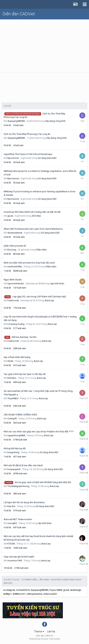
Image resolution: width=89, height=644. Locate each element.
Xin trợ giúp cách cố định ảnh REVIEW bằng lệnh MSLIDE (43, 482)
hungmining (13, 452)
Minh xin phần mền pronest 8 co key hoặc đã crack (29, 263)
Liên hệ (51, 631)
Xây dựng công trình (55, 121)
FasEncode (13, 300)
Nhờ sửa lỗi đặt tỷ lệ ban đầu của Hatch (23, 465)
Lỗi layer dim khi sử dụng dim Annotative (24, 502)
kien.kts (11, 506)
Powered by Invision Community (45, 639)
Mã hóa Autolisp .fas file (24, 337)
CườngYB (12, 418)
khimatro (12, 378)
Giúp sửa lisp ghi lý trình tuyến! (19, 557)
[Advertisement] (44, 46)
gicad (10, 216)
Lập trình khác (57, 283)
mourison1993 (15, 561)
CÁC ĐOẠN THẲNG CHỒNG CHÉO (20, 415)
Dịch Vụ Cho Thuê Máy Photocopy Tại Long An (27, 134)
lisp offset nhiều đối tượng (17, 357)
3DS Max (36, 216)
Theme (39, 631)
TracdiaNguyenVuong (18, 486)
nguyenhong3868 (16, 435)
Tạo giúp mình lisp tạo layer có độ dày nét (25, 374)
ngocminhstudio (16, 283)
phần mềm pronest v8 (15, 246)
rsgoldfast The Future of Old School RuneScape (28, 154)
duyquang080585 (16, 121)
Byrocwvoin (13, 158)
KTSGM (11, 544)
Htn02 (10, 361)
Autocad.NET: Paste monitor (18, 519)
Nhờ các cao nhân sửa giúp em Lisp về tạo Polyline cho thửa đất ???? (39, 432)
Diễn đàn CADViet (19, 14)
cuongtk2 (12, 523)
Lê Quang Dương (16, 324)
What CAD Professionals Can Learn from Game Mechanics (33, 229)
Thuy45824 (13, 398)
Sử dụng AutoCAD (47, 158)
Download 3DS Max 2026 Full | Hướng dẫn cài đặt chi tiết (32, 212)
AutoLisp (49, 300)
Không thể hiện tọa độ (15, 448)
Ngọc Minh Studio (13, 280)
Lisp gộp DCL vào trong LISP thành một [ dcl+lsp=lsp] (39, 297)
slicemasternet (15, 233)
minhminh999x (15, 267)
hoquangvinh (14, 469)
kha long (12, 250)
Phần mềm (41, 250)
